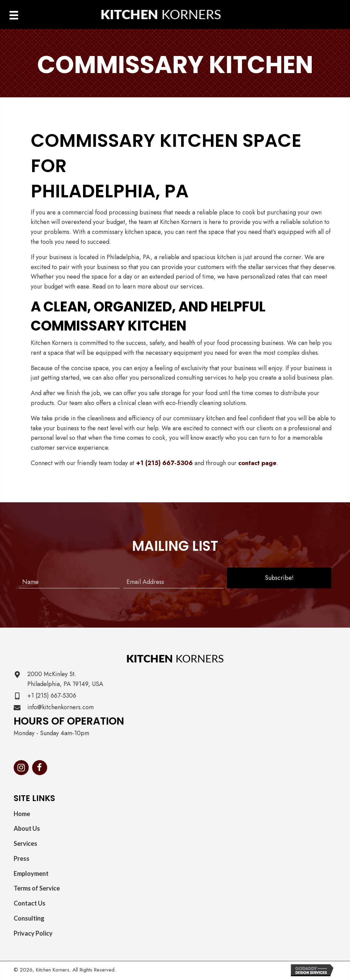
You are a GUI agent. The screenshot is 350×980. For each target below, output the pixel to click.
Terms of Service (37, 888)
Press (22, 858)
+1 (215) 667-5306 (164, 463)
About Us (27, 828)
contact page (257, 463)
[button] (279, 578)
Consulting (29, 918)
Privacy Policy (33, 933)
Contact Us (30, 903)
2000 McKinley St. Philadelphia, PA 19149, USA (65, 679)
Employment (31, 873)
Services (25, 843)
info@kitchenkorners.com (60, 707)
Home (22, 814)
